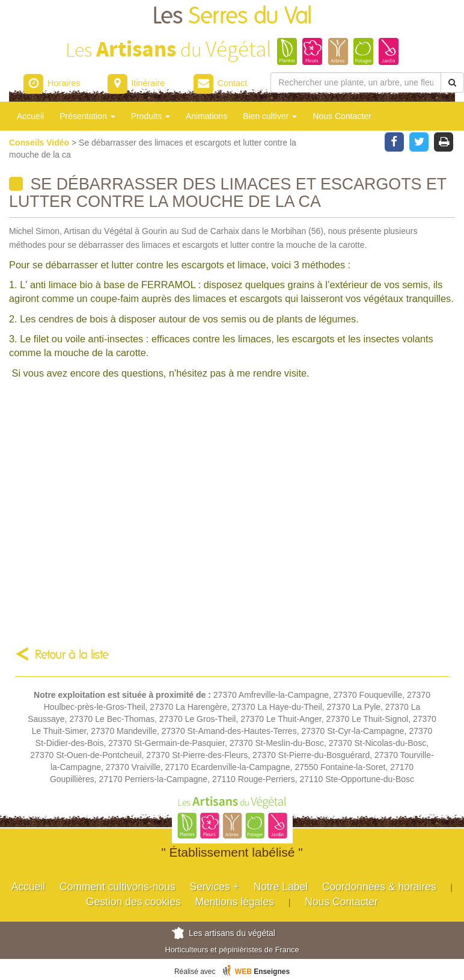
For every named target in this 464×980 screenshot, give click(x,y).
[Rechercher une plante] (356, 82)
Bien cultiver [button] (270, 116)
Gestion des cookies (133, 902)
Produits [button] (151, 116)
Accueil (30, 116)
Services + (215, 887)
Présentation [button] (87, 116)
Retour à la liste (72, 655)
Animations (206, 116)
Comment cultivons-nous (118, 887)
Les (232, 17)
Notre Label (281, 887)
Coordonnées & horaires (379, 887)
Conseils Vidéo (40, 143)
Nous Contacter (342, 116)
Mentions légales (235, 902)
